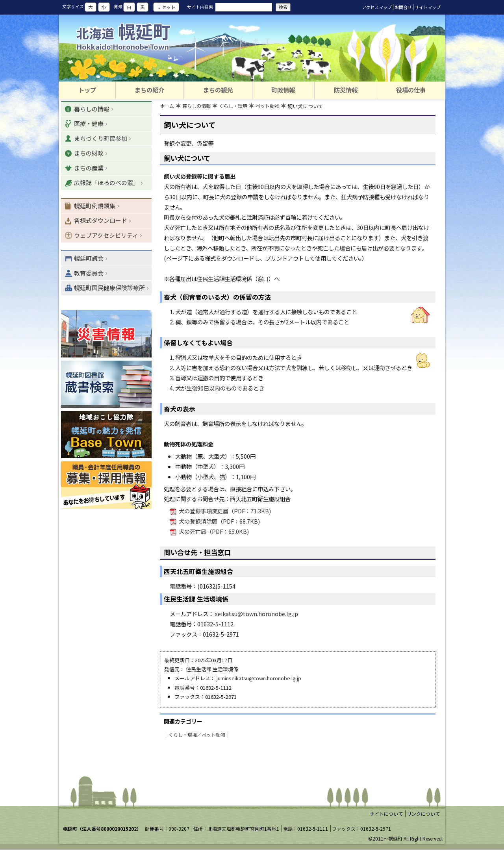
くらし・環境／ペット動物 (197, 735)
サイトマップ (428, 7)
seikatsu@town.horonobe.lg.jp (257, 614)
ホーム (168, 106)
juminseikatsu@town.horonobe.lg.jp (259, 679)
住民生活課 (199, 669)
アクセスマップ (377, 7)
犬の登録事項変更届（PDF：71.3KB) (224, 512)
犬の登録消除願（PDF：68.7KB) (219, 522)
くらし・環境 (238, 106)
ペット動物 (274, 106)
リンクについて (423, 814)
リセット (166, 7)
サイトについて (386, 814)
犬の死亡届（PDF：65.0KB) (213, 532)
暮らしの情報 (199, 106)
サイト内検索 (200, 7)
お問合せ (403, 7)
